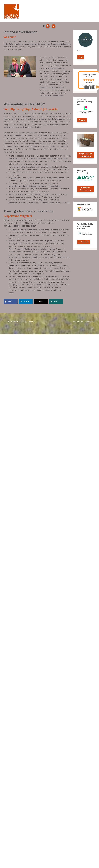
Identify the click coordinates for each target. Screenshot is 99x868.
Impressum (78, 322)
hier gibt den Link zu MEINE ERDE (85, 155)
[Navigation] (93, 11)
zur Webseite (84, 242)
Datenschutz (90, 322)
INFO (81, 57)
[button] (11, 302)
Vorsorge (82, 120)
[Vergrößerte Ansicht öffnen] (20, 67)
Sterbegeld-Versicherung (85, 189)
